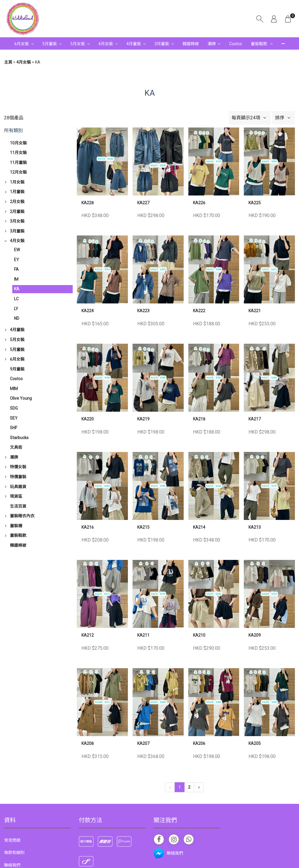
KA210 (199, 635)
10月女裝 (18, 143)
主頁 (8, 62)
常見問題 (12, 840)
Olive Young (21, 398)
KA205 (255, 743)
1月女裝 (17, 182)
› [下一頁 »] (199, 787)
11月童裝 (18, 163)
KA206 (199, 743)
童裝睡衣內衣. (23, 516)
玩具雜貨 (18, 487)
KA (17, 289)
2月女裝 (17, 202)
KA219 (143, 419)
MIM (14, 389)
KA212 (88, 635)
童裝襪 (16, 526)
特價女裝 (18, 467)
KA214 (199, 527)
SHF (14, 428)
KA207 (143, 743)
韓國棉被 (191, 44)
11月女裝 (18, 153)
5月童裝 (50, 44)
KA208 (88, 743)
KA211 (143, 635)
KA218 (199, 419)
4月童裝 (134, 44)
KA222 (199, 311)
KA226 (199, 203)
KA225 (255, 203)
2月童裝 (17, 212)
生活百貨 (18, 506)
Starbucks (19, 438)
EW (17, 250)
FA (16, 269)
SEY (14, 418)
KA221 (255, 311)
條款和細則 (14, 853)
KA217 (255, 419)
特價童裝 (18, 477)
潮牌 (212, 44)
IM (16, 279)
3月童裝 (162, 44)
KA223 (143, 311)
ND (17, 318)
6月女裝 (22, 44)
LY (16, 309)
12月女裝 (18, 172)
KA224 (88, 311)
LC (16, 299)
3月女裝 (17, 221)
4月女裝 (106, 44)
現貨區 (16, 496)
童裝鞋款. (259, 44)
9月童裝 (17, 369)
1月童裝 (17, 192)
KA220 (88, 419)
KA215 (143, 527)
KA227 (143, 203)
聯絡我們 (12, 865)
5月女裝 (78, 44)
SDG (14, 408)
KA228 (88, 203)
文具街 (16, 447)
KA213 (255, 527)
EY (16, 260)
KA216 (88, 527)
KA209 (255, 635)
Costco (236, 44)
